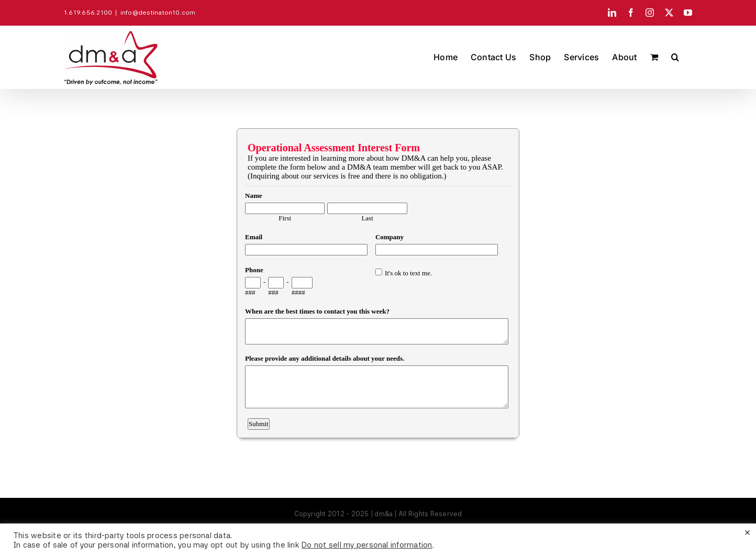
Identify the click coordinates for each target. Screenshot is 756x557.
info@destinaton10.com (158, 13)
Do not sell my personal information (367, 545)
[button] (675, 57)
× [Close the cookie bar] (747, 532)
